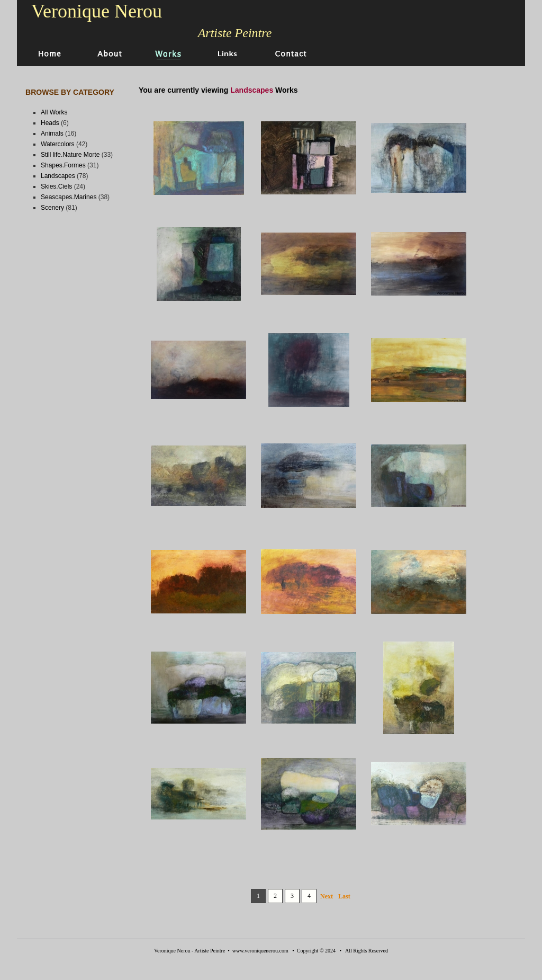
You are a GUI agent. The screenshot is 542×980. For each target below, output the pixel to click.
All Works (54, 112)
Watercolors (58, 144)
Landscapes (58, 176)
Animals (52, 133)
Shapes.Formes (63, 165)
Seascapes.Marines (69, 197)
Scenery (52, 208)
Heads (50, 123)
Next (327, 896)
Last (344, 896)
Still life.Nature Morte (70, 155)
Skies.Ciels (56, 186)
